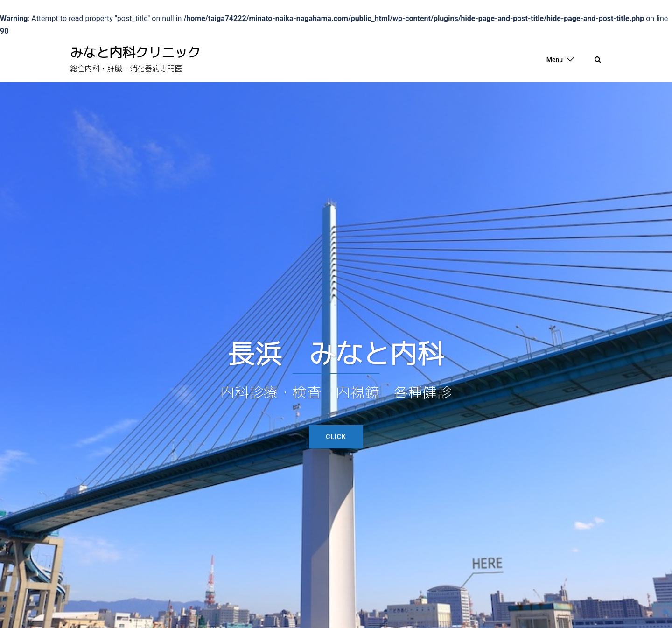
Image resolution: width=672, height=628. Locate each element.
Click (336, 437)
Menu (555, 60)
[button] (598, 60)
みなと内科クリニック (135, 52)
